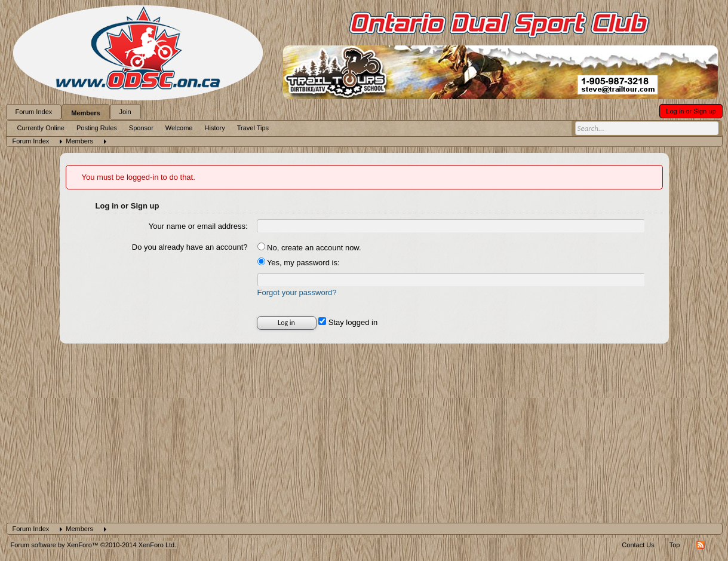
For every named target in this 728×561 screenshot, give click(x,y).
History (215, 128)
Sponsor (141, 128)
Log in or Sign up (691, 111)
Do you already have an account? (190, 247)
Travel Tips (253, 128)
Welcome (179, 128)
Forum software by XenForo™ (94, 545)
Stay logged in (348, 322)
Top (675, 545)
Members (85, 113)
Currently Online (41, 128)
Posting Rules (97, 128)
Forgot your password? (297, 292)
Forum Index (34, 112)
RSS (701, 545)
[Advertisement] (364, 433)
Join (125, 112)
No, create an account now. (309, 248)
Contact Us (638, 545)
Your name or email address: (198, 226)
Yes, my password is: (299, 263)
